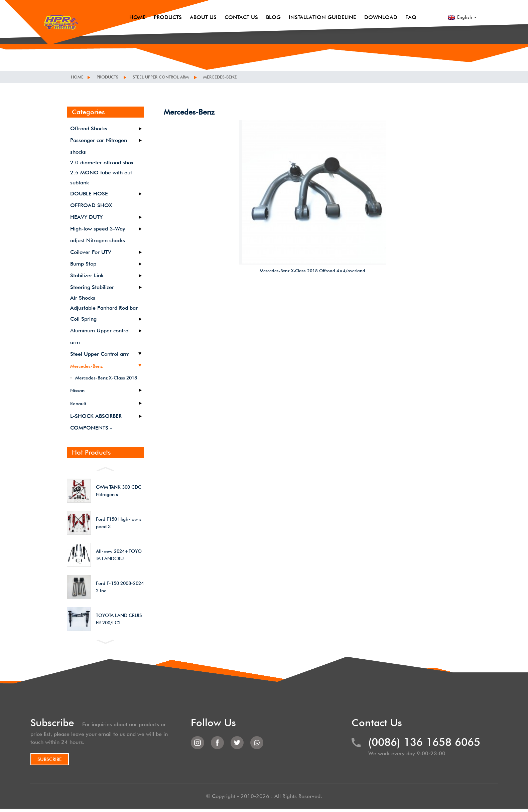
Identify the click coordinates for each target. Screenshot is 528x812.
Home (141, 10)
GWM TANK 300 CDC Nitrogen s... (119, 491)
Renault (78, 403)
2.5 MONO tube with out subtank (101, 178)
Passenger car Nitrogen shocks (99, 146)
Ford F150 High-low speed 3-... (119, 523)
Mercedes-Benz (230, 77)
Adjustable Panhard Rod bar (104, 308)
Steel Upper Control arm (167, 77)
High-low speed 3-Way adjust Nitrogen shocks (98, 234)
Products (171, 10)
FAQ (414, 10)
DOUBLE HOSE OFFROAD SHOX (91, 199)
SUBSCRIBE (58, 761)
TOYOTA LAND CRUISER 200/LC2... (119, 619)
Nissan (77, 390)
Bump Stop (83, 264)
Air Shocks (83, 298)
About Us (207, 10)
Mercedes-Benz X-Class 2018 (106, 378)
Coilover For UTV (91, 252)
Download (384, 10)
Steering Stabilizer (92, 287)
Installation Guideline (326, 10)
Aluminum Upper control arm (100, 336)
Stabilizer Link (87, 275)
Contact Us (245, 10)
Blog (277, 10)
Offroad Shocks (89, 128)
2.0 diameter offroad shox (102, 163)
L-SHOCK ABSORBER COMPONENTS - (96, 422)
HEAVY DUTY (86, 217)
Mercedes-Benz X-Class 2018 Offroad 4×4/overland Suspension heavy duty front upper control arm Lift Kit (313, 223)
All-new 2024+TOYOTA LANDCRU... (119, 555)
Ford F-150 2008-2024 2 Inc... (120, 587)
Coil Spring (83, 319)
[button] (105, 468)
